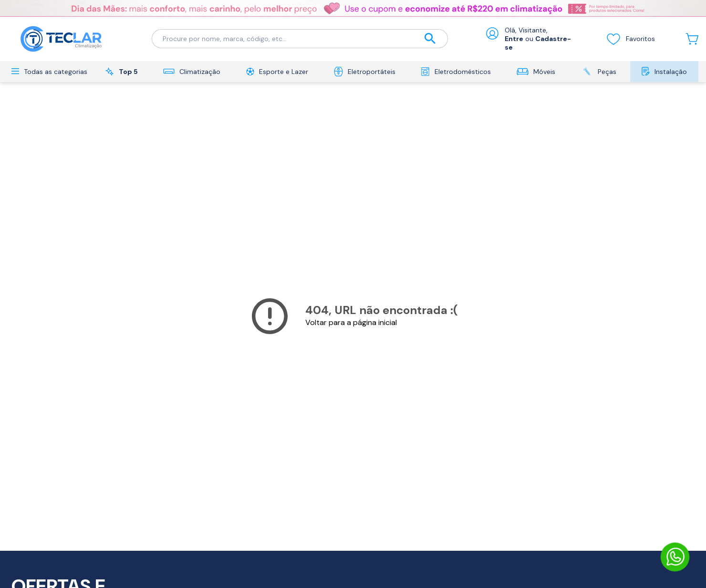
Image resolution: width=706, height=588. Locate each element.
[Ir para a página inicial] (61, 39)
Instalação (664, 71)
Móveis (536, 72)
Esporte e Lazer (277, 72)
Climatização (192, 72)
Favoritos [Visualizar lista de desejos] (630, 39)
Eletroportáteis (365, 72)
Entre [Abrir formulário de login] (514, 39)
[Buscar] (430, 39)
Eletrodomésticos (456, 72)
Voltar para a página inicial (351, 322)
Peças (599, 71)
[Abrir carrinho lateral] (692, 39)
